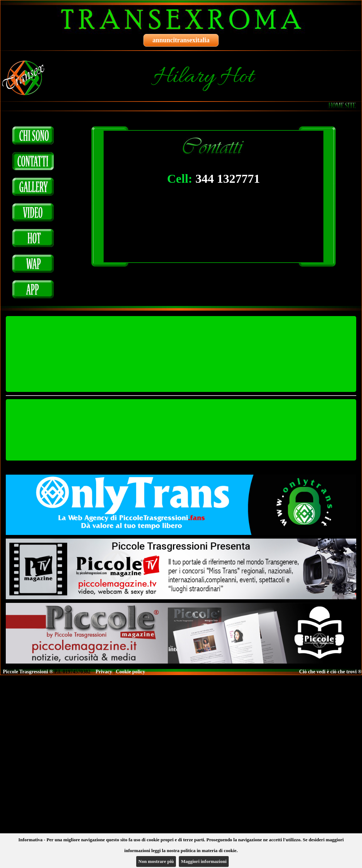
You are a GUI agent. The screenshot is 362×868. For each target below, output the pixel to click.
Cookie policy (130, 672)
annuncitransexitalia (181, 40)
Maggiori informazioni (204, 861)
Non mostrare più (156, 861)
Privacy (104, 672)
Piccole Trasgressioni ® (28, 672)
